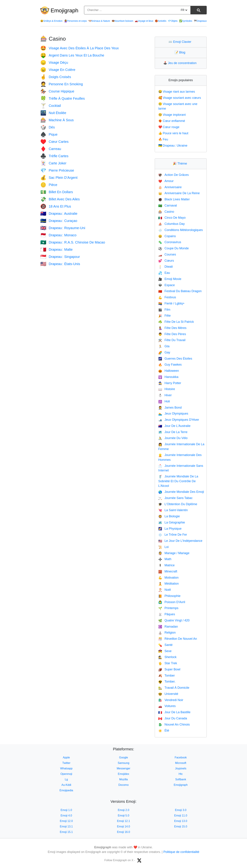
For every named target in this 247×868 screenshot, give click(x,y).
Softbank (181, 779)
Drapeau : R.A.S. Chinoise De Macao (73, 242)
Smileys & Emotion (51, 21)
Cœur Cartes (54, 142)
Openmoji (66, 774)
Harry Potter (170, 383)
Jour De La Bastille (174, 712)
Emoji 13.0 (181, 821)
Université (168, 694)
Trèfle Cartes (54, 156)
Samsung (123, 763)
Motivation (168, 578)
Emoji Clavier (181, 42)
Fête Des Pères (172, 334)
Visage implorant (172, 115)
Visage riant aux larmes (177, 92)
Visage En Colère (58, 70)
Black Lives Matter (174, 199)
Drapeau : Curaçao (59, 221)
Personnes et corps (75, 21)
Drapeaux (200, 21)
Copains (167, 236)
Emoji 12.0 (66, 821)
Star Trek (168, 663)
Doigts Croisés (56, 77)
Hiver (165, 395)
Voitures (167, 706)
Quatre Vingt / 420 (174, 620)
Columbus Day (172, 224)
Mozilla (123, 779)
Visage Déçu (54, 63)
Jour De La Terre (173, 432)
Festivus (167, 297)
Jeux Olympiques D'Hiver (179, 420)
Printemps (168, 608)
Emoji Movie (170, 279)
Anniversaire (170, 187)
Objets (173, 21)
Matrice (166, 565)
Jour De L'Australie (174, 426)
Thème (181, 164)
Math (165, 559)
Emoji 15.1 (66, 832)
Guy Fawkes (170, 365)
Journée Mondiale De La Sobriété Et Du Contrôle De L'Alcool (178, 481)
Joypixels (181, 768)
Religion (167, 633)
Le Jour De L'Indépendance (180, 541)
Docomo (123, 785)
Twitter (66, 763)
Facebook (181, 757)
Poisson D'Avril (172, 602)
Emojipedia (66, 790)
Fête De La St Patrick (176, 322)
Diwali (166, 267)
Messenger (123, 768)
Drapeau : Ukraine (173, 146)
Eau (164, 273)
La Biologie (169, 516)
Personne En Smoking (62, 84)
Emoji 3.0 (181, 810)
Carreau (51, 149)
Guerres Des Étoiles (175, 359)
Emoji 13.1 (66, 826)
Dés (48, 127)
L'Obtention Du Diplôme (178, 504)
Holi (164, 401)
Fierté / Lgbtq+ (171, 303)
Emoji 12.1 (123, 821)
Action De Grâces (174, 175)
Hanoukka (168, 377)
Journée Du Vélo (173, 438)
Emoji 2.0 (124, 810)
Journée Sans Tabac (175, 498)
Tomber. (167, 682)
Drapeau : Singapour (60, 257)
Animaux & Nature (99, 21)
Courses (167, 254)
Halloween (169, 371)
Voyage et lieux (144, 21)
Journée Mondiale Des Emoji (181, 492)
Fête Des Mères (172, 328)
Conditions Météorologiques (181, 230)
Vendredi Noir (171, 700)
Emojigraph (64, 10)
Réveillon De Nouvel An (178, 639)
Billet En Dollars (57, 192)
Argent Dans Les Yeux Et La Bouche (72, 55)
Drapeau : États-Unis (60, 264)
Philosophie (169, 596)
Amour (166, 181)
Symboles (186, 21)
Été (164, 730)
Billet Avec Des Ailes (60, 199)
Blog (181, 52)
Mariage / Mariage (174, 553)
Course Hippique (57, 91)
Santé (165, 645)
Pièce (49, 185)
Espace (167, 285)
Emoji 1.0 (66, 810)
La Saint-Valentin (173, 510)
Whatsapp (66, 768)
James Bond (170, 408)
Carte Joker (53, 163)
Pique (49, 134)
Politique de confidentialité (181, 852)
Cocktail (51, 106)
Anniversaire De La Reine (179, 193)
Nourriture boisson (122, 21)
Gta (164, 346)
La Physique (170, 529)
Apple (66, 757)
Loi (163, 547)
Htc (181, 774)
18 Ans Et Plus (56, 206)
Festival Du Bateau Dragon (180, 291)
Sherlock (167, 657)
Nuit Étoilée (53, 113)
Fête (164, 316)
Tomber (167, 676)
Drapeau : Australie (59, 214)
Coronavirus (170, 242)
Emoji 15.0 (181, 826)
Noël (165, 590)
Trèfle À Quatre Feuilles (63, 98)
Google (123, 757)
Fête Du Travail (172, 340)
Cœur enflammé (172, 121)
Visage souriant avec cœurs (180, 98)
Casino (166, 212)
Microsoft (181, 763)
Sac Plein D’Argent (59, 178)
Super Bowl (169, 669)
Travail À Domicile (174, 688)
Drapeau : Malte (56, 249)
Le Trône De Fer (173, 535)
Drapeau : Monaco (58, 235)
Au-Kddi (66, 785)
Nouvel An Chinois (174, 725)
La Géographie (172, 522)
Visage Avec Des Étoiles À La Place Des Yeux (80, 48)
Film (164, 310)
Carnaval (168, 205)
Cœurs (166, 261)
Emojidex (123, 774)
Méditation (169, 584)
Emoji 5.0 (124, 816)
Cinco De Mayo (172, 218)
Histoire (167, 389)
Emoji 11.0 (181, 816)
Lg (66, 779)
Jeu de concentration (181, 63)
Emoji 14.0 (123, 826)
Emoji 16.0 (123, 832)
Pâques (167, 614)
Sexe (165, 651)
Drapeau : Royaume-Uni (63, 228)
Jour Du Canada (173, 718)
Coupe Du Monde (174, 248)
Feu (163, 139)
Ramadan (168, 627)
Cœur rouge (169, 127)
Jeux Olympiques (173, 414)
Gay (164, 352)
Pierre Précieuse (57, 170)
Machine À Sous (57, 120)
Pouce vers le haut (173, 133)
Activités (161, 21)
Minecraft (168, 571)
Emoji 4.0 (66, 816)
